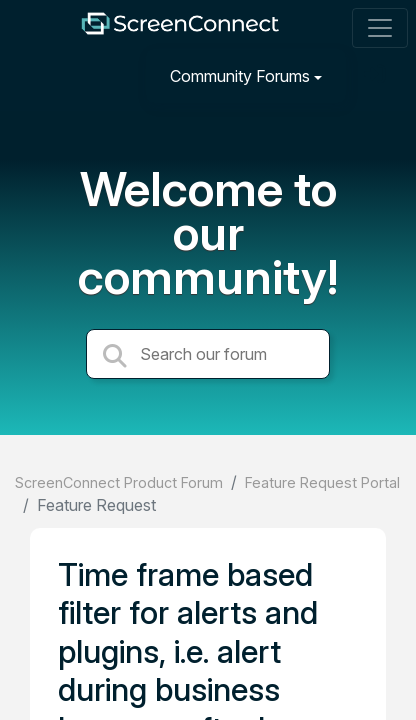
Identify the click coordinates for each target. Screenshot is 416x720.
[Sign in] (377, 75)
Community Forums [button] (240, 76)
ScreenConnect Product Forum (119, 482)
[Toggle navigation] (380, 28)
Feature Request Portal (322, 482)
